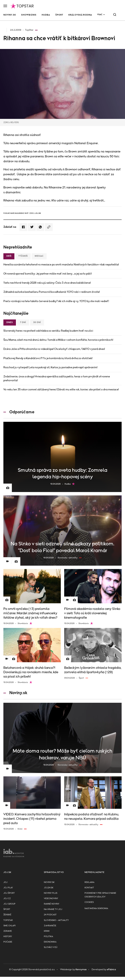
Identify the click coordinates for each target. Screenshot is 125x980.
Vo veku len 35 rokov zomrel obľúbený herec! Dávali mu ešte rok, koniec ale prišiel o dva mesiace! (61, 390)
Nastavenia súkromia (96, 908)
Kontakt (89, 888)
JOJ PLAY (8, 888)
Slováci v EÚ (51, 947)
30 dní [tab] (37, 322)
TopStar (8, 920)
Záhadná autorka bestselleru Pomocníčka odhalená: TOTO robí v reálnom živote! (52, 292)
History (8, 937)
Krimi (47, 931)
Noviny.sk (10, 15)
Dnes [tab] (10, 322)
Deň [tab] (9, 256)
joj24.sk (49, 888)
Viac (100, 15)
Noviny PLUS (51, 893)
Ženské (7, 915)
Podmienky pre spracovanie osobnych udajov (100, 895)
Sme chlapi (9, 926)
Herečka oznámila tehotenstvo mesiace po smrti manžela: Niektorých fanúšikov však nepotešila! (61, 265)
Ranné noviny (52, 904)
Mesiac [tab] (39, 256)
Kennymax (81, 970)
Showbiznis (29, 15)
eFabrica (111, 970)
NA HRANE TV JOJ (53, 909)
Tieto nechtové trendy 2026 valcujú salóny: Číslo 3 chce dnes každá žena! (47, 283)
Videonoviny (51, 899)
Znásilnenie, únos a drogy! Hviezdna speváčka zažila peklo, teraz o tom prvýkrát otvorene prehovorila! (57, 378)
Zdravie (8, 931)
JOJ (5, 882)
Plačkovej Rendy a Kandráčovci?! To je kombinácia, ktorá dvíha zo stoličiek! (48, 358)
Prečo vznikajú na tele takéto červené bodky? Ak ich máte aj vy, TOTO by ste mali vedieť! (56, 301)
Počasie (8, 942)
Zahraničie (50, 926)
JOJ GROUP (9, 904)
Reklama (89, 882)
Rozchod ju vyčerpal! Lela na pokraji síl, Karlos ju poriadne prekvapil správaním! (50, 367)
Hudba (46, 15)
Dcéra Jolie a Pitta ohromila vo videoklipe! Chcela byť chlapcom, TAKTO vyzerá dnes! (54, 349)
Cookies (89, 902)
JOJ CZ (7, 899)
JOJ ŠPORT (9, 893)
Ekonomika (50, 942)
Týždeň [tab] (23, 256)
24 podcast (50, 915)
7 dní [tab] (23, 322)
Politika (48, 937)
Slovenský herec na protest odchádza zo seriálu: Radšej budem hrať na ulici (48, 331)
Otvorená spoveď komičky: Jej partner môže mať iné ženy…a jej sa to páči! (48, 274)
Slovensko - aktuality (56, 920)
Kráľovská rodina (80, 15)
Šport (59, 15)
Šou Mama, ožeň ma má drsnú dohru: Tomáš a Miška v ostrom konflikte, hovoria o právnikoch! (58, 340)
